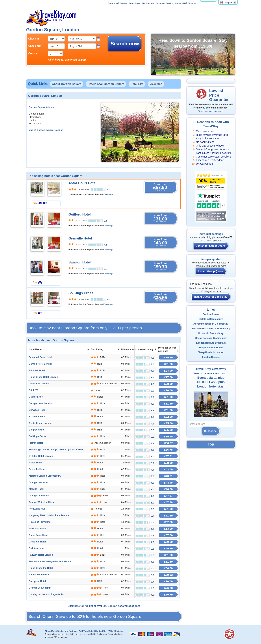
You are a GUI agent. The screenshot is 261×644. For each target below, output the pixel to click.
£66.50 (168, 568)
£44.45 (168, 483)
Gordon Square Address (42, 107)
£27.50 (168, 377)
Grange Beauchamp (40, 588)
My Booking (148, 3)
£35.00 (168, 423)
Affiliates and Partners (66, 631)
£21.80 (168, 364)
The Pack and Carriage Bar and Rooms (50, 561)
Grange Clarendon (39, 496)
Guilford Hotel (80, 214)
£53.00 (168, 529)
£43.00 (168, 469)
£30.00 (168, 390)
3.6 (105, 269)
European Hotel (37, 581)
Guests (33, 53)
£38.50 (168, 463)
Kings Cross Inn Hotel (41, 568)
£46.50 (168, 489)
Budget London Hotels (211, 348)
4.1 (108, 190)
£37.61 (168, 456)
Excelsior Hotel (37, 417)
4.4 (105, 245)
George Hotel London (41, 403)
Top (211, 444)
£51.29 (168, 515)
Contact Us (181, 3)
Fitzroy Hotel (36, 443)
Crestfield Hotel (37, 542)
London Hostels (211, 357)
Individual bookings (211, 234)
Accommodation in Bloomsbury (211, 324)
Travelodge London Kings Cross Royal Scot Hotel (56, 450)
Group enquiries (211, 259)
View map (108, 194)
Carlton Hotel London (41, 364)
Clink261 (34, 390)
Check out (35, 46)
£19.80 (168, 357)
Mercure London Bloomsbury (45, 476)
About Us (49, 631)
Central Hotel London (41, 423)
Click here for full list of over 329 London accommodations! (104, 606)
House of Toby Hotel (40, 522)
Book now (113, 3)
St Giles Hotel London (41, 456)
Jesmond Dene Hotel (40, 357)
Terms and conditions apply (211, 111)
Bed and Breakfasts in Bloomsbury (211, 329)
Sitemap (192, 3)
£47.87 (168, 496)
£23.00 (168, 371)
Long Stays (135, 3)
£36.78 (168, 450)
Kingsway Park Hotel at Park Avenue (49, 515)
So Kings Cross (81, 293)
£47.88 (168, 502)
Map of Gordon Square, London (46, 130)
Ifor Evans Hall (37, 509)
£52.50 (168, 522)
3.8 (105, 221)
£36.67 (168, 443)
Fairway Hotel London (41, 555)
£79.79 (168, 595)
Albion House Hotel (40, 575)
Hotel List (137, 84)
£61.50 (168, 555)
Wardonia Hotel (37, 529)
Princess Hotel (37, 370)
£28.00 (168, 384)
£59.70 (168, 548)
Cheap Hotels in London (211, 352)
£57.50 (168, 535)
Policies (119, 631)
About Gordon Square (67, 84)
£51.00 (168, 509)
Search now (125, 44)
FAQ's (111, 631)
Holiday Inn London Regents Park (47, 594)
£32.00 (168, 417)
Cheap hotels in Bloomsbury (211, 338)
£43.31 (168, 476)
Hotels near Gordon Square (106, 84)
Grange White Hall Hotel (42, 502)
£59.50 (168, 542)
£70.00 (168, 581)
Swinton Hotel (80, 262)
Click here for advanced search (67, 60)
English (226, 3)
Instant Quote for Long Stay (210, 297)
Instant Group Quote (210, 271)
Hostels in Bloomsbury (211, 333)
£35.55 (168, 436)
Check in (34, 39)
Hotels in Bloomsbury (211, 319)
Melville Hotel (36, 489)
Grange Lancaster (39, 482)
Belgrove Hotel (37, 430)
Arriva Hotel (35, 463)
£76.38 (168, 588)
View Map (156, 84)
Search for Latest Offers (210, 246)
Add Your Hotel (86, 631)
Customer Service (164, 3)
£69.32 (168, 575)
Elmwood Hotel (37, 410)
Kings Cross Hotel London (43, 377)
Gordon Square (211, 314)
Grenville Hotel (80, 238)
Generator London (39, 384)
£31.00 (168, 397)
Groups (123, 3)
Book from (160, 187)
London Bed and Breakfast (211, 343)
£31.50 (168, 404)
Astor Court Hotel (82, 183)
